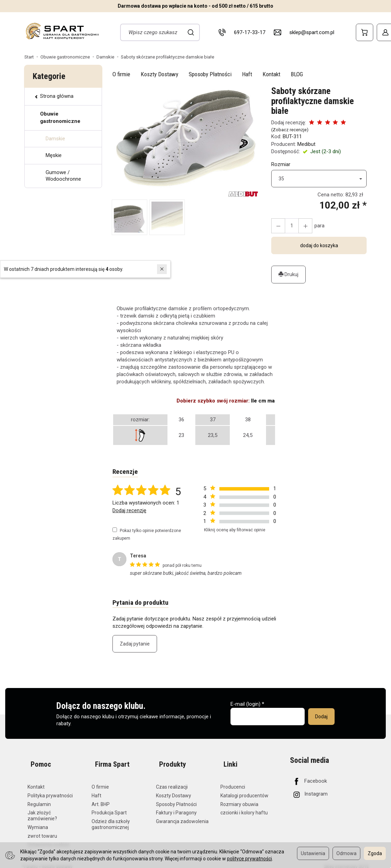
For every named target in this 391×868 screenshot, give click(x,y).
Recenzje (126, 472)
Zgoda (375, 853)
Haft (247, 74)
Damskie (55, 139)
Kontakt (271, 74)
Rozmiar (281, 164)
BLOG (297, 74)
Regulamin (39, 798)
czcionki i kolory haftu (244, 807)
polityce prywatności (249, 859)
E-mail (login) (245, 706)
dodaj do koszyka (319, 245)
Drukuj (288, 274)
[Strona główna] (62, 31)
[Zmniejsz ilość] (302, 226)
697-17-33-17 (250, 32)
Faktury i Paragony (176, 807)
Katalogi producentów (244, 790)
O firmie (121, 74)
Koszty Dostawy (159, 74)
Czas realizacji (172, 781)
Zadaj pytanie (135, 646)
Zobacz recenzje (290, 130)
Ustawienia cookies (49, 839)
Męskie (54, 155)
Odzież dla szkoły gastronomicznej (111, 819)
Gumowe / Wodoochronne (63, 176)
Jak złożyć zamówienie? (42, 810)
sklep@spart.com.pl (312, 32)
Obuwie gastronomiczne (60, 118)
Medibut (306, 144)
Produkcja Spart (109, 807)
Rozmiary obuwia (239, 798)
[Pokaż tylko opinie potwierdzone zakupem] (115, 531)
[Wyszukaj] (191, 32)
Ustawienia (313, 853)
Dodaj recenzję (129, 511)
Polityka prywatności (50, 790)
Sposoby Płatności (210, 74)
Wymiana (38, 821)
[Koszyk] (365, 32)
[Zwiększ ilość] (277, 226)
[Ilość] (290, 226)
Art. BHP (101, 798)
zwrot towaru (42, 830)
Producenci (233, 781)
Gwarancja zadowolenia (182, 816)
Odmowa (346, 853)
